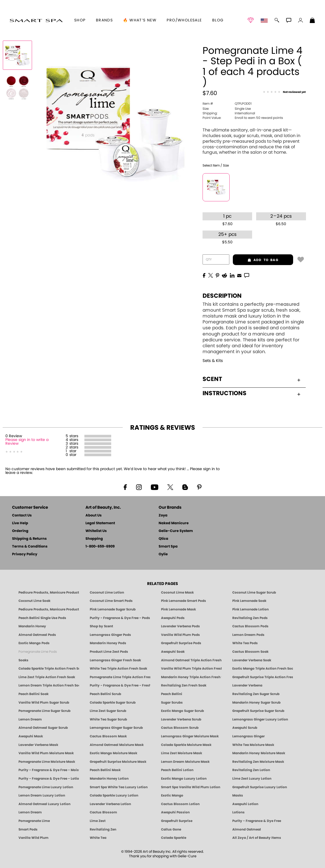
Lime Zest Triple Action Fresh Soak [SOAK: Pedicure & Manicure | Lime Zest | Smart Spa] (47, 677)
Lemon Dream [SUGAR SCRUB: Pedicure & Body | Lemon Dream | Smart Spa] (30, 719)
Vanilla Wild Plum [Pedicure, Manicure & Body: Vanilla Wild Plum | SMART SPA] (33, 838)
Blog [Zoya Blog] (218, 20)
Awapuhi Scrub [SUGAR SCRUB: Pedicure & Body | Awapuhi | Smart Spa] (245, 728)
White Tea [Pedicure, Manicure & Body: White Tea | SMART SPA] (98, 838)
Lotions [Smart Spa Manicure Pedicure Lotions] (238, 812)
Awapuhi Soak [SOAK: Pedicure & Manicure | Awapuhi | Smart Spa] (173, 652)
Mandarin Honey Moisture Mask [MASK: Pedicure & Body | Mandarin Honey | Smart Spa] (259, 753)
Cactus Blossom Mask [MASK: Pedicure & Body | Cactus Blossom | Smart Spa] (108, 736)
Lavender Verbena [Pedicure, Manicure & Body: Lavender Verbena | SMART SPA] (247, 685)
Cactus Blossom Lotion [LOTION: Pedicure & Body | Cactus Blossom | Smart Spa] (180, 804)
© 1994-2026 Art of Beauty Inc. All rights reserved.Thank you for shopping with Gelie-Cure (162, 854)
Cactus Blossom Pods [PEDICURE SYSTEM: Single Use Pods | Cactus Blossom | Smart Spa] (250, 626)
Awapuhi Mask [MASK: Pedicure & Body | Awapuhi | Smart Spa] (31, 736)
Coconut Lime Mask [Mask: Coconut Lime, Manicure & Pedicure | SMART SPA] (177, 592)
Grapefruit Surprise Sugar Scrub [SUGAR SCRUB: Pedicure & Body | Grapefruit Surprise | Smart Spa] (258, 711)
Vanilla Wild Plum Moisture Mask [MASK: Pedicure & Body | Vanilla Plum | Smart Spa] (46, 753)
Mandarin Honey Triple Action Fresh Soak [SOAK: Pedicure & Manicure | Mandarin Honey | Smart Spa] (191, 677)
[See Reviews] (284, 92)
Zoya (163, 516)
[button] (36, 20)
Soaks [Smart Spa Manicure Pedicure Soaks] (23, 660)
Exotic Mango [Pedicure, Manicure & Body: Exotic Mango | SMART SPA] (172, 795)
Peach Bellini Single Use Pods (42, 618)
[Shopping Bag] (312, 21)
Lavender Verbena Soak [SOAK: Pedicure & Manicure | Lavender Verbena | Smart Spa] (252, 660)
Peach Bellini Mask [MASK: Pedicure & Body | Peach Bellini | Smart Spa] (105, 770)
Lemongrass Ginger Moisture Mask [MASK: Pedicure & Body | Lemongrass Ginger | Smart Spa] (190, 736)
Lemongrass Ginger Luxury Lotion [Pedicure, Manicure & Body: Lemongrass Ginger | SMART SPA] (260, 719)
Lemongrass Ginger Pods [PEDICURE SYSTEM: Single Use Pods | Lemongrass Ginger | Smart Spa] (110, 635)
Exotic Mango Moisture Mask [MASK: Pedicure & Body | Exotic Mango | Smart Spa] (113, 753)
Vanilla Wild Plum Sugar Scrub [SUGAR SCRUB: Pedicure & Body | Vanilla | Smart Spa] (44, 703)
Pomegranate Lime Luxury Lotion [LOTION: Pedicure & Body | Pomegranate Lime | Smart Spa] (46, 787)
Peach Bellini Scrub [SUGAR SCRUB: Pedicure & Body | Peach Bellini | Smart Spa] (105, 694)
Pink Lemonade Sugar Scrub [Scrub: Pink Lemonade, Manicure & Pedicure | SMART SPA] (113, 609)
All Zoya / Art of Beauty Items (257, 838)
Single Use (227, 109)
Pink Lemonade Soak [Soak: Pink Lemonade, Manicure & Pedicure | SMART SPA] (249, 601)
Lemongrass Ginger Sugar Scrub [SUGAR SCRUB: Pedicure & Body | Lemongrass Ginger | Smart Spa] (116, 728)
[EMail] (239, 275)
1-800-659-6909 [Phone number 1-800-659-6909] (100, 547)
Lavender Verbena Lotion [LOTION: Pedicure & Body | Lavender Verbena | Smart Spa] (110, 804)
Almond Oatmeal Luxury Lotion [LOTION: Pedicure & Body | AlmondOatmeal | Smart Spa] (44, 804)
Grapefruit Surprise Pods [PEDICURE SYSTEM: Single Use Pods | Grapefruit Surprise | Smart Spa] (181, 643)
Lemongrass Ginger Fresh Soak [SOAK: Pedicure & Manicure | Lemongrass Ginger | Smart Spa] (115, 660)
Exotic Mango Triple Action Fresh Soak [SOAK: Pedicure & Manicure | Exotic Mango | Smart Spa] (263, 669)
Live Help (20, 523)
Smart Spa (168, 547)
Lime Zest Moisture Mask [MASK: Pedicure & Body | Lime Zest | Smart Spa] (182, 753)
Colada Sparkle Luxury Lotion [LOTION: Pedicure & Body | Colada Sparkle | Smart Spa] (114, 795)
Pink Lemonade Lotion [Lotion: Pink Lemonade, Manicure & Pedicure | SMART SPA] (251, 609)
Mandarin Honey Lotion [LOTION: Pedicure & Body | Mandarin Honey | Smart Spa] (109, 779)
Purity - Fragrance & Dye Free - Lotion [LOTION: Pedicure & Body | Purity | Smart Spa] (49, 779)
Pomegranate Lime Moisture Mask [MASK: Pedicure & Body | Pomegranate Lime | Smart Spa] (47, 762)
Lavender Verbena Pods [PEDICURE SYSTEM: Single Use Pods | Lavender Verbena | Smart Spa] (180, 626)
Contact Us (22, 516)
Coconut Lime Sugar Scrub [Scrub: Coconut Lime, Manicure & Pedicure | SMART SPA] (254, 592)
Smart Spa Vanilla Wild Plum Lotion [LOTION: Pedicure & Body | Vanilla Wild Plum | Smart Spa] (191, 787)
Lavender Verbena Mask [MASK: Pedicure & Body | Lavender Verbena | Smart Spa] (38, 745)
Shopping (94, 539)
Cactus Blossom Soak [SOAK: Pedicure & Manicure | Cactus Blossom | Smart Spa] (250, 652)
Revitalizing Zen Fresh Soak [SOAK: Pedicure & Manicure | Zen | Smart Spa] (184, 685)
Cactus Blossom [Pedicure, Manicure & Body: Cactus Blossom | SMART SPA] (103, 812)
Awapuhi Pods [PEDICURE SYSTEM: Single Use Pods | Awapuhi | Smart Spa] (173, 618)
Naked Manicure (174, 523)
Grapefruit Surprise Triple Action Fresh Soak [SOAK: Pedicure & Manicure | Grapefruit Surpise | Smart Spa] (263, 677)
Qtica (163, 539)
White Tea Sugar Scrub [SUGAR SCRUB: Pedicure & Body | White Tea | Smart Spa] (108, 719)
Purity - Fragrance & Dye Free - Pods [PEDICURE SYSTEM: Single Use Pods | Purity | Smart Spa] (120, 618)
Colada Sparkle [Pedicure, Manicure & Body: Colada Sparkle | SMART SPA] (174, 838)
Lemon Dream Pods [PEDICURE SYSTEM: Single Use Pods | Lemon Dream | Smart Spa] (248, 635)
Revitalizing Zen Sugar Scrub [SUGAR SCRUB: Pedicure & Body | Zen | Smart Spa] (256, 694)
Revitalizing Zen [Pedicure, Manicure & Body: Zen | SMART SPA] (103, 829)
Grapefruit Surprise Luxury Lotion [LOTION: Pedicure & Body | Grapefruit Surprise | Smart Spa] (260, 787)
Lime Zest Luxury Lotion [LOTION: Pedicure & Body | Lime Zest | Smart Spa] (252, 779)
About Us (94, 516)
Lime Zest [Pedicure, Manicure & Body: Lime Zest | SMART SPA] (98, 821)
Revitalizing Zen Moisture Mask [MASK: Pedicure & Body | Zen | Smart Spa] (258, 762)
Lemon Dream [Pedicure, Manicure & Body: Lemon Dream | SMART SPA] (30, 812)
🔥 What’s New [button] (140, 20)
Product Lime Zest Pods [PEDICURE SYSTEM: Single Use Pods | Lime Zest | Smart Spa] (109, 652)
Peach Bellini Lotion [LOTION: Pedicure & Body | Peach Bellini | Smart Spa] (177, 770)
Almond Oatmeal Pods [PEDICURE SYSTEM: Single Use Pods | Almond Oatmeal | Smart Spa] (37, 635)
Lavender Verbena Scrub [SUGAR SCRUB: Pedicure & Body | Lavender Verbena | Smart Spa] (181, 719)
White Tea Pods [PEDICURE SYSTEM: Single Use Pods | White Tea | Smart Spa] (245, 643)
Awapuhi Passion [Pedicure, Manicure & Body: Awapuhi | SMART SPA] (175, 812)
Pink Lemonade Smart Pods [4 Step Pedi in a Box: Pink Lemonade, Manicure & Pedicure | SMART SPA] (184, 601)
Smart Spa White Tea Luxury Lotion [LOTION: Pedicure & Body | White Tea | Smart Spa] (119, 787)
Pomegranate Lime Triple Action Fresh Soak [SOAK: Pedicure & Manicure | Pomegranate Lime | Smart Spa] (120, 677)
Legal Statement (100, 523)
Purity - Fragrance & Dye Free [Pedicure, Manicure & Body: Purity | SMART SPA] (257, 821)
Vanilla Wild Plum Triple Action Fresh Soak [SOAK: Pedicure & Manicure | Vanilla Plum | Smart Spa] (191, 669)
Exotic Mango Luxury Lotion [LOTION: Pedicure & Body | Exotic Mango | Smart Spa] (184, 779)
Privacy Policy (25, 554)
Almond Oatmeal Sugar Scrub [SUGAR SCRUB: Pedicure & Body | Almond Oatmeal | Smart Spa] (43, 728)
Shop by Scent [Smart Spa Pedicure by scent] (101, 626)
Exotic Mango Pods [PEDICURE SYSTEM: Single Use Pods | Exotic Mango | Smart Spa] (34, 643)
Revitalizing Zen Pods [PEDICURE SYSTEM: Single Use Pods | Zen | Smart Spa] (250, 618)
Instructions (252, 393)
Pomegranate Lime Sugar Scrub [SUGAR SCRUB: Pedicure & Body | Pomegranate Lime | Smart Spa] (44, 711)
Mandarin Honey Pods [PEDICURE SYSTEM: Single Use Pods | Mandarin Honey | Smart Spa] (108, 643)
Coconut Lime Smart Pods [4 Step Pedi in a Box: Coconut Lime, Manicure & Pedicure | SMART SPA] (111, 601)
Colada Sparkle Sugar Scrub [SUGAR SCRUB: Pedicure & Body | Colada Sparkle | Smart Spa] (113, 703)
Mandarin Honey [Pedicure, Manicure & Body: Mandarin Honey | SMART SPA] (32, 626)
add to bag (256, 260)
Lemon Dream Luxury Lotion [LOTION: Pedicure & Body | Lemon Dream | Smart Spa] (42, 795)
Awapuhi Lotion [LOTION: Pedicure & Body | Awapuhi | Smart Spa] (245, 804)
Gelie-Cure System (176, 531)
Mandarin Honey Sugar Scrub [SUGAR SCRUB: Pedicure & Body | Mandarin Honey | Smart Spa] (256, 703)
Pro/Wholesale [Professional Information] (184, 20)
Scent (252, 379)
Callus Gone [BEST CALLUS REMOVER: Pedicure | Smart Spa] (171, 829)
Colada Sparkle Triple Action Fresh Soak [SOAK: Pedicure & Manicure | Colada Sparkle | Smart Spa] (49, 669)
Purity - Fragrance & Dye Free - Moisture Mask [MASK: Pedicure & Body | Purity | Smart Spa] (49, 770)
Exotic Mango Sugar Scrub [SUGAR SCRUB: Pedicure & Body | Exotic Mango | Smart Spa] (182, 711)
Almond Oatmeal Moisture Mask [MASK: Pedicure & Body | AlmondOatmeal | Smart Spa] (117, 745)
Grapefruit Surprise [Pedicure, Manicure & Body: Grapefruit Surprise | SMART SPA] (177, 821)
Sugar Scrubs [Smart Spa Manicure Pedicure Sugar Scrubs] (172, 703)
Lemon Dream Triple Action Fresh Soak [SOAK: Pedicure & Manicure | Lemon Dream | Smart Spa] (49, 685)
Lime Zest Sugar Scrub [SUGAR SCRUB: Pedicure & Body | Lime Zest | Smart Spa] (108, 711)
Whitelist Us (96, 531)
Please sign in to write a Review (27, 442)
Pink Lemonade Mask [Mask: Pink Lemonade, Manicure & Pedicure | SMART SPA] (178, 609)
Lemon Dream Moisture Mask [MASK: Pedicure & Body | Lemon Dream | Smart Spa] (185, 762)
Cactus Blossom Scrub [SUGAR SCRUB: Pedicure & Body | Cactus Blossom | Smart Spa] (180, 728)
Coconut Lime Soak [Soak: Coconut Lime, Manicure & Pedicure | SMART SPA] (34, 601)
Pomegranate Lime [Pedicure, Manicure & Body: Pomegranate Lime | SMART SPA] (34, 821)
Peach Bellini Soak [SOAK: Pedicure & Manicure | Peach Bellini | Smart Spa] (33, 694)
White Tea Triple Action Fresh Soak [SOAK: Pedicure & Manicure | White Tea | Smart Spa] (118, 669)
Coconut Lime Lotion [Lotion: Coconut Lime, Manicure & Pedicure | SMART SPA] (107, 592)
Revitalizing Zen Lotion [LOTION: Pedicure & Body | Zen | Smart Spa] (251, 770)
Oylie (163, 554)
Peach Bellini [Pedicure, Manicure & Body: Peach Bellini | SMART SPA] (172, 694)
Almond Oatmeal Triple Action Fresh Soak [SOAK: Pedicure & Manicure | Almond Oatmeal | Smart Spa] (191, 660)
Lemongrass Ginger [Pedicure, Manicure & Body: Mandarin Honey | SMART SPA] (249, 736)
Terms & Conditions (30, 547)
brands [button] (104, 20)
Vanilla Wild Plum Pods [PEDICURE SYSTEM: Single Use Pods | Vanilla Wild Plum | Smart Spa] (180, 635)
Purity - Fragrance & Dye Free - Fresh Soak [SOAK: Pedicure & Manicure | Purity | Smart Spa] (120, 685)
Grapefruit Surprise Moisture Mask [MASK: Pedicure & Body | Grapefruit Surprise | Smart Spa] (118, 762)
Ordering (20, 531)
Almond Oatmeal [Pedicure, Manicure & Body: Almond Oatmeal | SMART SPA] (247, 829)
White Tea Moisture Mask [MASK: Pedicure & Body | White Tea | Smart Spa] (253, 745)
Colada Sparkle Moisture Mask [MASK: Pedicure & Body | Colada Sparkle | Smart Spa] (186, 745)
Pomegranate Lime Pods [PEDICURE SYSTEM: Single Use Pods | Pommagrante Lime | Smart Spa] (38, 652)
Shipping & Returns (29, 539)
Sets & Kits (213, 361)
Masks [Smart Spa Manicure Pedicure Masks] (238, 795)
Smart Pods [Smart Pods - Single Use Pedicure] (28, 829)
